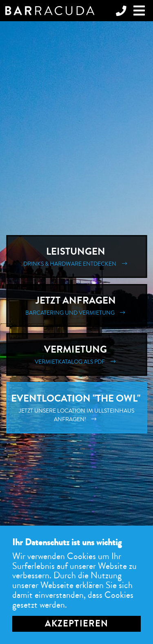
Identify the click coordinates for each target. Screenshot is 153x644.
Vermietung (76, 354)
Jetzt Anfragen (76, 305)
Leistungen (76, 256)
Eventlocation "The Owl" (76, 408)
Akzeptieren (76, 624)
